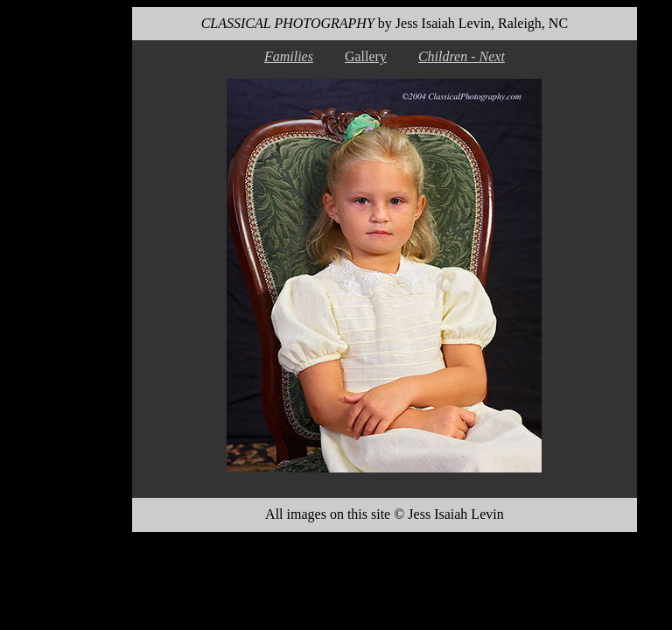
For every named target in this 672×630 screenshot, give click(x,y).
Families (289, 56)
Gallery (366, 56)
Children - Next (462, 56)
